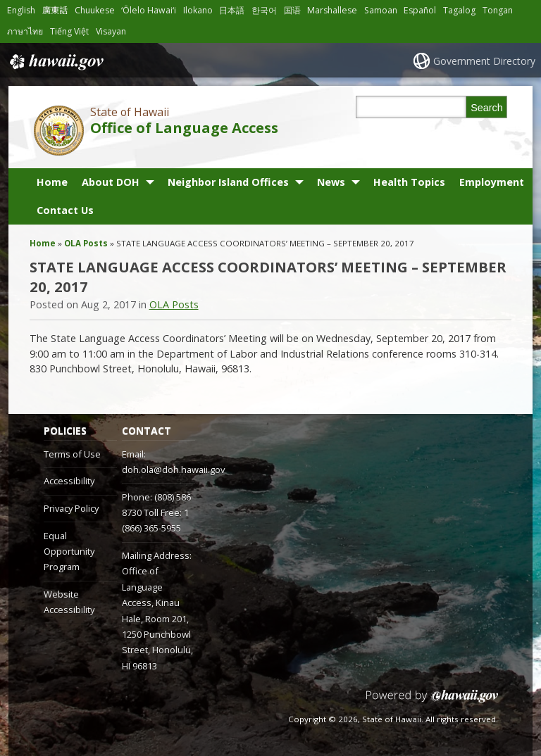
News (331, 182)
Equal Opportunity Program (69, 552)
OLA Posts (86, 243)
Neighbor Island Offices (228, 182)
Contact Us (65, 210)
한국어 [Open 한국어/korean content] (264, 10)
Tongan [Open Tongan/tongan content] (498, 10)
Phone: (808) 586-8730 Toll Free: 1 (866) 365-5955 (158, 513)
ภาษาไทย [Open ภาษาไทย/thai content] (25, 31)
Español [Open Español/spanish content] (420, 10)
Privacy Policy (71, 508)
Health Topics (409, 182)
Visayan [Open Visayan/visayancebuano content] (111, 31)
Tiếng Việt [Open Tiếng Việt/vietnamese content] (69, 31)
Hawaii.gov (55, 62)
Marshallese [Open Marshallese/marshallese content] (332, 10)
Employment (492, 182)
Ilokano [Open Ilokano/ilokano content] (198, 10)
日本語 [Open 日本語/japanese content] (232, 10)
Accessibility (69, 481)
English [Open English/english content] (21, 10)
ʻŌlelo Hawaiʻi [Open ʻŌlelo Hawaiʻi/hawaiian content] (149, 10)
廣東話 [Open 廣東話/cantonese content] (55, 10)
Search (487, 108)
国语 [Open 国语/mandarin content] (292, 10)
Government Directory (484, 61)
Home (52, 182)
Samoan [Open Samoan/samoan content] (381, 10)
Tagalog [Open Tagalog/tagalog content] (459, 10)
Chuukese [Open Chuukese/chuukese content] (95, 10)
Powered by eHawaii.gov (432, 701)
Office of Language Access (184, 128)
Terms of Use (72, 454)
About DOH (111, 182)
